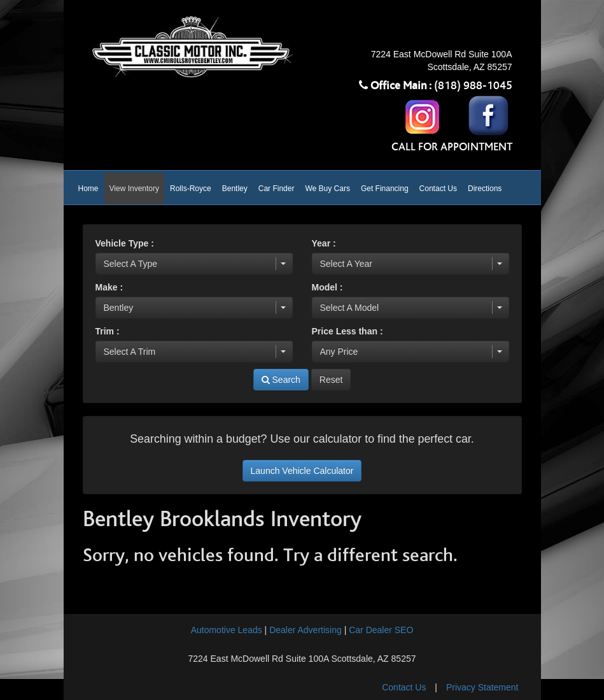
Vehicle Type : (125, 243)
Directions (485, 189)
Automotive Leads (227, 630)
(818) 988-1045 (473, 86)
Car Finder (277, 189)
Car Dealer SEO (381, 630)
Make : (109, 287)
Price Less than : (348, 331)
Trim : (108, 331)
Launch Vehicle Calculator (302, 471)
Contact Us (438, 189)
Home (88, 189)
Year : (324, 243)
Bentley (235, 189)
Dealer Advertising (306, 630)
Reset (331, 380)
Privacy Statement (482, 687)
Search (281, 380)
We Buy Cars (327, 189)
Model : (327, 287)
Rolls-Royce (191, 189)
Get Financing (385, 189)
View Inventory (135, 189)
